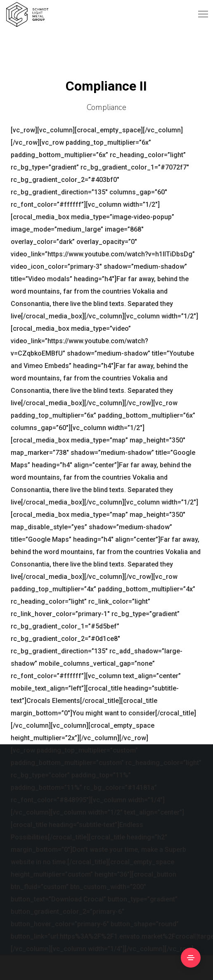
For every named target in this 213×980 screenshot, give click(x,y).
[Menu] (199, 14)
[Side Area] (191, 958)
